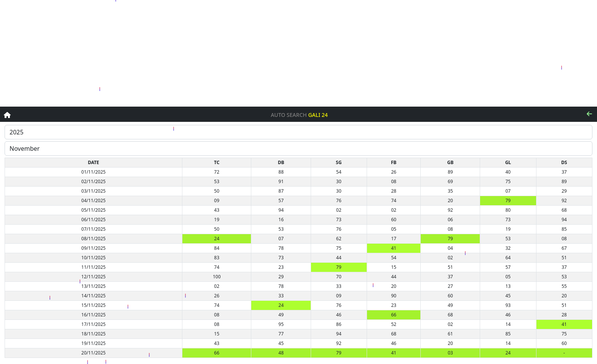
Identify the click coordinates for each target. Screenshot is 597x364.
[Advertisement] (298, 53)
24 (325, 115)
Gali (314, 115)
